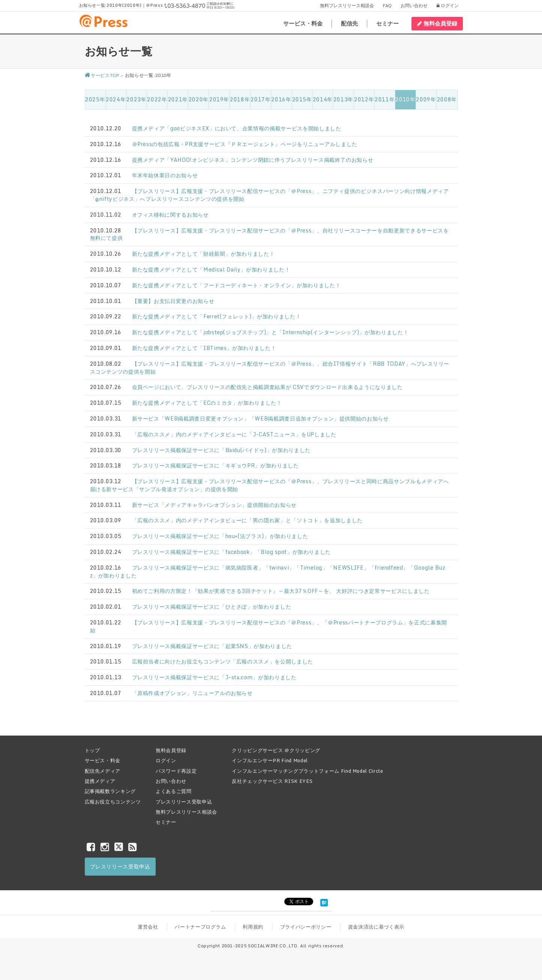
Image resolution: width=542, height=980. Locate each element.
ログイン (448, 5)
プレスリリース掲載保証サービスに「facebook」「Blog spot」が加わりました (232, 552)
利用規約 (253, 927)
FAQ (387, 5)
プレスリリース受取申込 (184, 802)
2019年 (219, 99)
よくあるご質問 (174, 791)
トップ (92, 750)
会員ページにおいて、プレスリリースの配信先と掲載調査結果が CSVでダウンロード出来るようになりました (267, 387)
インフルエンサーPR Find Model (270, 760)
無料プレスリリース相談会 (347, 5)
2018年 (240, 99)
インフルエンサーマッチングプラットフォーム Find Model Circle (307, 771)
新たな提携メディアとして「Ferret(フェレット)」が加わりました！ (217, 316)
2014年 (323, 99)
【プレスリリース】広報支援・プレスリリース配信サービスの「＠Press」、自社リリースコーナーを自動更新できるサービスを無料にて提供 (269, 234)
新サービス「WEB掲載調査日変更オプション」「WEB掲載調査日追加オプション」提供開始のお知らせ (260, 418)
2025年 (95, 99)
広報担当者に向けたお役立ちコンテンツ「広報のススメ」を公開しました (223, 661)
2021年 (178, 99)
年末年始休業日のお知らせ (165, 175)
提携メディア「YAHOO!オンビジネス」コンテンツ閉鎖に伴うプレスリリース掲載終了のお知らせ (253, 160)
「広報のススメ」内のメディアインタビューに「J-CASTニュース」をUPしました (234, 434)
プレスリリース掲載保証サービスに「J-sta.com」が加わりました (214, 677)
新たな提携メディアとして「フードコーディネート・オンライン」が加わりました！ (236, 285)
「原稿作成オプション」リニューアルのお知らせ (192, 693)
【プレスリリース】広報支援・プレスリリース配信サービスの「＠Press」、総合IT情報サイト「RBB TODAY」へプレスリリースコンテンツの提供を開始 (270, 368)
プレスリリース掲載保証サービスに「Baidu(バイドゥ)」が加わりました (221, 450)
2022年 (157, 99)
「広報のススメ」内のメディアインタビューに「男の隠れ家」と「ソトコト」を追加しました (247, 520)
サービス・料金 (303, 24)
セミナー (387, 24)
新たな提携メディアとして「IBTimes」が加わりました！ (204, 348)
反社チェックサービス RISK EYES (272, 781)
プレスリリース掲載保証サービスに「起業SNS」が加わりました (212, 646)
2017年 (260, 99)
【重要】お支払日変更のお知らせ (173, 301)
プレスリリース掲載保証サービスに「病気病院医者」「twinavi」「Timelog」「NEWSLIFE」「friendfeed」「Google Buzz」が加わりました (268, 571)
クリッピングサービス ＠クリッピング (276, 750)
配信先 (349, 24)
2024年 (116, 99)
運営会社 (148, 927)
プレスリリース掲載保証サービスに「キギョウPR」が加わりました (215, 465)
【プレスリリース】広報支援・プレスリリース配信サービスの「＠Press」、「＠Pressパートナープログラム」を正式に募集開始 (269, 626)
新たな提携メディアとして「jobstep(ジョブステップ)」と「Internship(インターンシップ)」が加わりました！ (270, 332)
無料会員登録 (437, 23)
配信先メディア (103, 771)
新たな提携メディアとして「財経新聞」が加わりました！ (203, 254)
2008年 (447, 99)
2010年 (405, 99)
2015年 (302, 99)
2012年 (364, 99)
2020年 (199, 99)
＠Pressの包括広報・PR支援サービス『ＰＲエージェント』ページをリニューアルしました (245, 144)
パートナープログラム (200, 927)
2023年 (136, 99)
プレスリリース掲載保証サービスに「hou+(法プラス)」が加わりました (220, 536)
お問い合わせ (414, 5)
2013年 (343, 99)
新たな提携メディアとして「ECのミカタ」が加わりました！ (207, 403)
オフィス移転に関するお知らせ (170, 215)
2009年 (426, 99)
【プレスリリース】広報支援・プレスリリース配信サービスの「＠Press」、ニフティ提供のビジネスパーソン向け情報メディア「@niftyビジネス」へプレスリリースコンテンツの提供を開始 (269, 195)
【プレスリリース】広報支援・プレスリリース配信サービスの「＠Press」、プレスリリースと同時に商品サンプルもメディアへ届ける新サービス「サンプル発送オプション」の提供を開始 (269, 485)
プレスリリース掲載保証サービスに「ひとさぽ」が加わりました (212, 607)
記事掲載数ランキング (110, 791)
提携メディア (100, 781)
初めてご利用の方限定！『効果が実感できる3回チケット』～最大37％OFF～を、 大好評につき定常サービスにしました (281, 591)
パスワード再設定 (176, 771)
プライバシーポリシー (306, 927)
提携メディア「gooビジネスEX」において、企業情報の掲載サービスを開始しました (237, 128)
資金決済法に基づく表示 (376, 927)
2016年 (281, 99)
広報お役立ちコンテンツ (113, 802)
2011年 (385, 99)
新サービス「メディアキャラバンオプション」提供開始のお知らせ (215, 505)
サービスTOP (102, 75)
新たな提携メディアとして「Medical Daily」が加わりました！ (211, 269)
